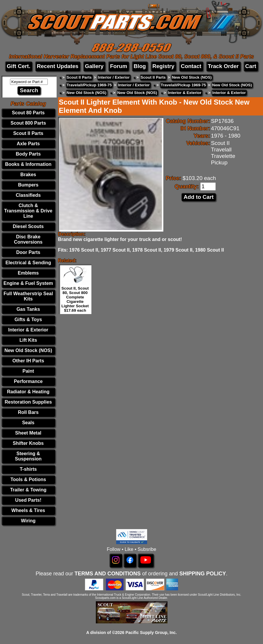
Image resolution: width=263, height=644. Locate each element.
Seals (28, 423)
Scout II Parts (28, 133)
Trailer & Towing (28, 490)
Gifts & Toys (28, 319)
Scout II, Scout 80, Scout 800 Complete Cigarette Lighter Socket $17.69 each (75, 299)
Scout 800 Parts (28, 123)
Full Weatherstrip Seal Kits (28, 296)
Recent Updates (58, 66)
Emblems (28, 273)
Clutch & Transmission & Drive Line (28, 211)
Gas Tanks (28, 309)
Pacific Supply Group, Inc (151, 633)
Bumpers (28, 185)
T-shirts (28, 469)
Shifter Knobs (28, 443)
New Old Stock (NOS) (28, 350)
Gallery (94, 66)
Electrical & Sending (28, 263)
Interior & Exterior (28, 330)
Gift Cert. (19, 66)
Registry (163, 66)
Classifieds (28, 195)
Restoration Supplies (28, 402)
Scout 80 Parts (28, 113)
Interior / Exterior (114, 77)
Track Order (223, 66)
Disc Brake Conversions (28, 239)
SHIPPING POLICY (203, 574)
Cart (251, 66)
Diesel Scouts (28, 226)
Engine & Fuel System (28, 283)
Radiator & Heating (28, 392)
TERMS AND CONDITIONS (108, 574)
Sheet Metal (28, 433)
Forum (119, 66)
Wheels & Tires (28, 510)
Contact (191, 66)
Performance (28, 381)
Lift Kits (28, 340)
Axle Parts (28, 144)
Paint (28, 371)
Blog (140, 66)
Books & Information (28, 164)
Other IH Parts (28, 361)
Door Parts (28, 252)
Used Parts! (28, 500)
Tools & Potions (28, 479)
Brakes (28, 175)
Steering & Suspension (28, 456)
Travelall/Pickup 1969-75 (89, 85)
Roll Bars (28, 412)
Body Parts (28, 154)
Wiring (28, 521)
